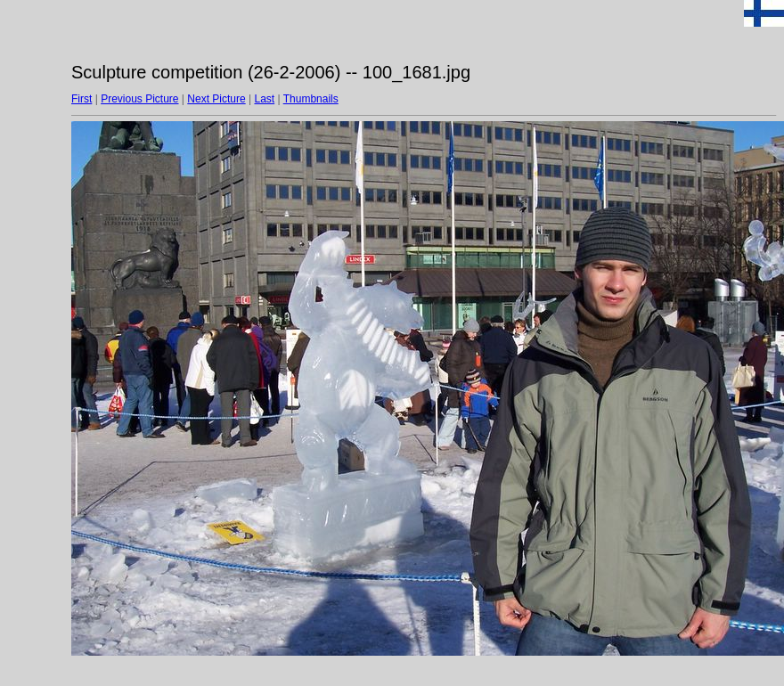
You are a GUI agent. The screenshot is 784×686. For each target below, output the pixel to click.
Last (264, 99)
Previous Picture (139, 99)
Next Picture (216, 99)
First (82, 99)
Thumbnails (311, 99)
